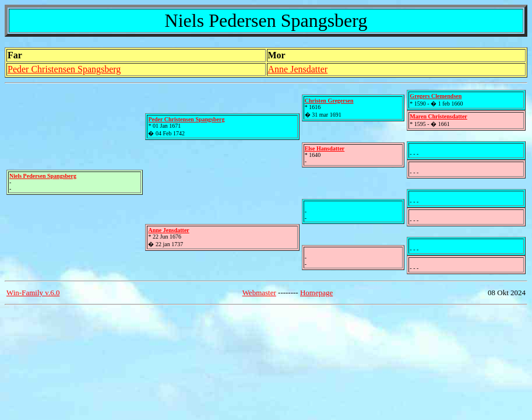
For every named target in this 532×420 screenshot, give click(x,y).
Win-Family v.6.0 (33, 293)
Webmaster (259, 293)
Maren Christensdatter (438, 116)
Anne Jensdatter (298, 69)
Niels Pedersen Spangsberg (43, 176)
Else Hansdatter (325, 148)
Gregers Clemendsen (436, 96)
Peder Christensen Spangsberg (64, 69)
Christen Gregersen (329, 101)
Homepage (316, 293)
